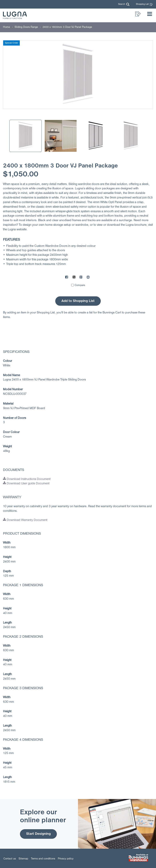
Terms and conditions (43, 859)
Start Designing (38, 834)
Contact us (10, 859)
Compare (80, 285)
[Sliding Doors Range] (26, 27)
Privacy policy (66, 859)
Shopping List (144, 4)
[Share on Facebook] (67, 278)
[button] (124, 4)
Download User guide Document (26, 484)
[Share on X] (74, 278)
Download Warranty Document (25, 520)
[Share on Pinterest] (81, 278)
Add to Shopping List (78, 301)
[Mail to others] (88, 278)
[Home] (6, 27)
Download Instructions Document (27, 479)
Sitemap (23, 859)
